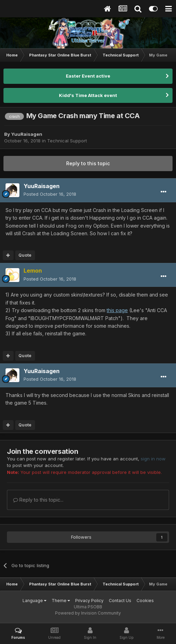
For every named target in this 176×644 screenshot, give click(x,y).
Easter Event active (88, 76)
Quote (25, 255)
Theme (61, 601)
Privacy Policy (89, 601)
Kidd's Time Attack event (88, 95)
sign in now (153, 459)
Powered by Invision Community (88, 613)
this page (117, 310)
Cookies (145, 601)
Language (34, 601)
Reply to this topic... (38, 500)
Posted (50, 194)
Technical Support (67, 141)
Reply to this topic (88, 163)
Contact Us (120, 601)
